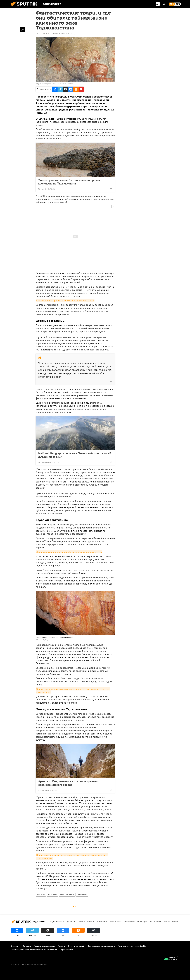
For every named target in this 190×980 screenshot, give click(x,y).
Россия (91, 922)
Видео (175, 922)
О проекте (15, 946)
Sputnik (40, 84)
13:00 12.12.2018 (42, 34)
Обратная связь (66, 949)
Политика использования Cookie (132, 946)
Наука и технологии (67, 895)
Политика (102, 922)
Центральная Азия (76, 922)
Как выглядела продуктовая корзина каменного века (65, 300)
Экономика (116, 922)
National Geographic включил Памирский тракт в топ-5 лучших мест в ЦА (75, 455)
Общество (130, 922)
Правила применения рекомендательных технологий (34, 949)
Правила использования (44, 946)
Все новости (52, 895)
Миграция (142, 922)
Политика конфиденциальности (101, 946)
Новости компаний (76, 946)
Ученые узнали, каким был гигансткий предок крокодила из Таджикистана (69, 182)
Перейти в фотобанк (66, 84)
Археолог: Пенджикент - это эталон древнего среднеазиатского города (69, 783)
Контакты (27, 946)
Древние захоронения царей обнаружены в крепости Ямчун (69, 552)
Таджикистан (82, 895)
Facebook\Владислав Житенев (48, 640)
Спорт (167, 922)
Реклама (61, 946)
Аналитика (41, 895)
